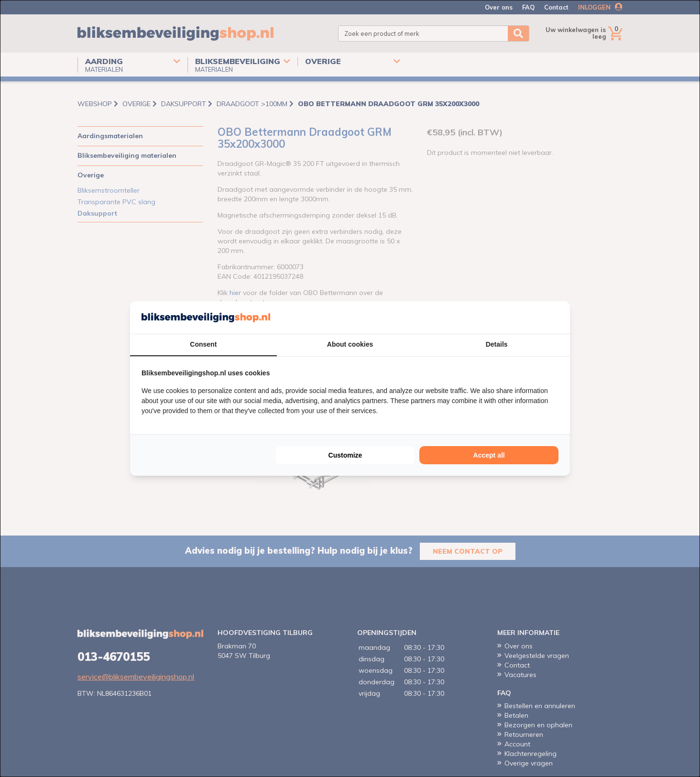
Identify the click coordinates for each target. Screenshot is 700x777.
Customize (345, 455)
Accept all (489, 455)
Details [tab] (497, 344)
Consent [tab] (203, 344)
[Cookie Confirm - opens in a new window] (556, 317)
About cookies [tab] (350, 344)
